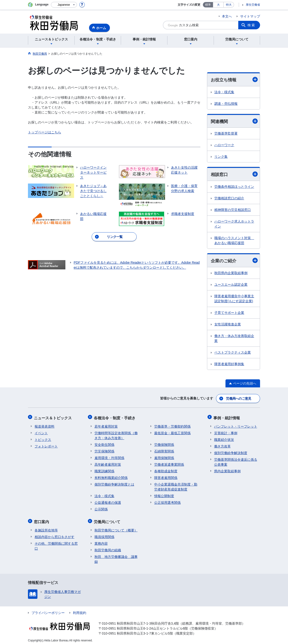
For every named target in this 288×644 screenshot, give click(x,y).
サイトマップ (250, 16)
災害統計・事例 (226, 432)
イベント (41, 432)
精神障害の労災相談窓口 (233, 210)
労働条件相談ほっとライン (234, 187)
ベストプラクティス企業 (233, 353)
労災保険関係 (104, 450)
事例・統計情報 (227, 417)
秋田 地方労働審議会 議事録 (116, 557)
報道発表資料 (45, 425)
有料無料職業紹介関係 (111, 476)
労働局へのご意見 (239, 399)
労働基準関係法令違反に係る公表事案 (236, 461)
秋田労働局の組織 (108, 548)
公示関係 (101, 508)
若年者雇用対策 (106, 425)
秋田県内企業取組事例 (231, 273)
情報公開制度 (164, 495)
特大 (229, 5)
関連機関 (234, 121)
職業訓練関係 (104, 470)
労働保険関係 (164, 443)
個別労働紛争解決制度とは (114, 483)
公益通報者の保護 (108, 501)
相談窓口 (234, 175)
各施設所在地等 (46, 528)
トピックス (43, 438)
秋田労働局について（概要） (116, 528)
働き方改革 (222, 445)
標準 (208, 5)
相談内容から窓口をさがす (54, 534)
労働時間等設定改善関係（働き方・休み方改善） (116, 434)
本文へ (227, 16)
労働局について (108, 520)
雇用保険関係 (164, 456)
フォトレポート (46, 445)
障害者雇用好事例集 (229, 364)
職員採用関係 (104, 534)
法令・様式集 (224, 92)
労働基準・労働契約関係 (172, 425)
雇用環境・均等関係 (109, 456)
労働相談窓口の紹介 (229, 199)
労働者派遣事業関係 (169, 463)
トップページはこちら (45, 132)
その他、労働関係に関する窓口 (56, 543)
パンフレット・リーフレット (236, 425)
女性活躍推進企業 (228, 325)
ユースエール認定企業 (231, 285)
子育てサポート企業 (229, 313)
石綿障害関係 (164, 450)
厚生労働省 (253, 5)
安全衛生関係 (104, 443)
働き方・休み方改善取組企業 (234, 339)
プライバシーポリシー (48, 610)
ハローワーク (224, 145)
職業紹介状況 (224, 438)
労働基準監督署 (226, 134)
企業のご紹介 (234, 261)
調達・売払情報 (226, 104)
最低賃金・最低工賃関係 (172, 432)
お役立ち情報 (234, 80)
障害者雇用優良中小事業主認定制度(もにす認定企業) (234, 299)
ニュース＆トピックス (54, 417)
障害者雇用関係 (166, 476)
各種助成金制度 (166, 470)
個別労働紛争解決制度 (231, 451)
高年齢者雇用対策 (108, 463)
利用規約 (80, 610)
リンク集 (221, 157)
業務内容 (101, 541)
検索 (252, 25)
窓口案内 (42, 520)
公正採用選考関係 (167, 501)
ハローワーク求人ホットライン (234, 224)
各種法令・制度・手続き (115, 417)
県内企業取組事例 (227, 470)
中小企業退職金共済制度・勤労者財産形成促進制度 (176, 485)
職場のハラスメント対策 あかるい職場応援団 (234, 241)
